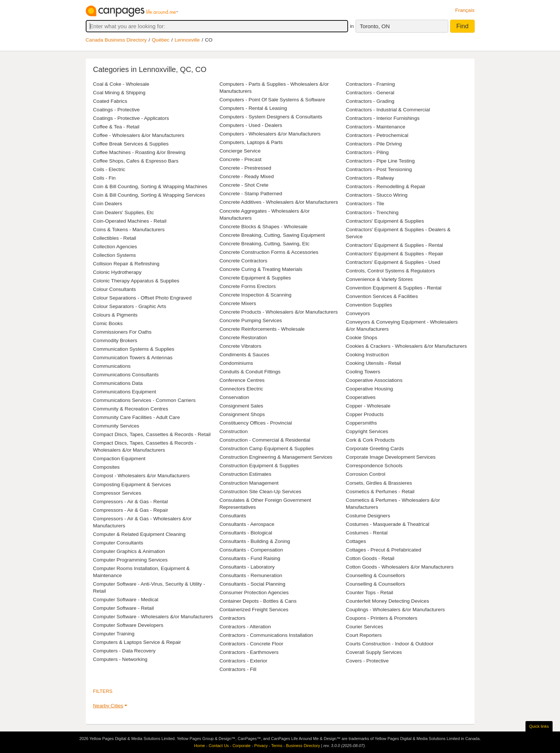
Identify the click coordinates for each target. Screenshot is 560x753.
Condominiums (236, 363)
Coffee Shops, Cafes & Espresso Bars (136, 161)
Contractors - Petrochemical (377, 135)
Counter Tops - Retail (369, 592)
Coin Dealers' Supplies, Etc (124, 212)
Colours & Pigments (115, 315)
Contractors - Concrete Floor (251, 644)
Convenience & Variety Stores (379, 279)
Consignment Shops (242, 414)
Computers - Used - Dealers (251, 125)
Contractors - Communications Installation (266, 635)
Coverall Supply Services (374, 652)
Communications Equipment (125, 392)
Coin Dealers (108, 204)
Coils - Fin (104, 178)
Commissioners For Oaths (122, 332)
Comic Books (108, 323)
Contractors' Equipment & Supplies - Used (393, 262)
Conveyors (358, 313)
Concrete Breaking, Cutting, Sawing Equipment (272, 235)
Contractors (232, 618)
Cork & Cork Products (370, 440)
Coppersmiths (361, 423)
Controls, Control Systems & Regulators (390, 271)
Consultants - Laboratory (247, 567)
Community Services (116, 426)
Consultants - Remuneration (251, 575)
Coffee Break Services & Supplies (131, 144)
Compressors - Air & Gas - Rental (131, 502)
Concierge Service (240, 151)
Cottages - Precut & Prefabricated (384, 550)
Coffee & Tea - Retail (116, 127)
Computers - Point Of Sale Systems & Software (272, 100)
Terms (277, 746)
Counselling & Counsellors (375, 575)
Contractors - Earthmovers (249, 652)
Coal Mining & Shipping (119, 93)
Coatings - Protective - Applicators (131, 118)
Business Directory (303, 746)
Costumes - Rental (367, 533)
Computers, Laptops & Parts (251, 142)
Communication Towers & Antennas (133, 358)
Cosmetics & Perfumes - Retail (380, 492)
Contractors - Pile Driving (374, 144)
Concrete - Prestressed (245, 168)
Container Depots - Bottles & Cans (258, 601)
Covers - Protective (367, 661)
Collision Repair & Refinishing (126, 264)
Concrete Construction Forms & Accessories (269, 252)
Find (462, 26)
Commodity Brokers (115, 341)
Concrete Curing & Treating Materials (261, 269)
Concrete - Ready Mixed (247, 176)
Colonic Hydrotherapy (117, 272)
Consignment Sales (241, 406)
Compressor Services (117, 493)
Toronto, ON (375, 26)
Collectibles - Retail (115, 238)
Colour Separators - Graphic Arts (130, 306)
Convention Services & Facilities (382, 296)
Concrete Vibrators (240, 346)
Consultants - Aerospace (247, 524)
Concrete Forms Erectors (248, 286)
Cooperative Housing (369, 389)
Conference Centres (242, 380)
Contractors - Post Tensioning (379, 169)
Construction (233, 431)
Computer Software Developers (128, 625)
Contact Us (219, 746)
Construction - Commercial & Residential (265, 440)
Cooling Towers (363, 372)
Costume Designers (368, 516)
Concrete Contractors (243, 261)
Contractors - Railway (370, 178)
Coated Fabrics (110, 101)
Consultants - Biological (246, 533)
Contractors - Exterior (243, 661)
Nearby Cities (108, 706)
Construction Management (249, 483)
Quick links (539, 726)
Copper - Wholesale (368, 406)
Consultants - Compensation (251, 550)
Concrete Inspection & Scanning (255, 295)
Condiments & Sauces (244, 355)
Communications (112, 366)
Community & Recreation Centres (131, 409)
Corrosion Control (366, 474)
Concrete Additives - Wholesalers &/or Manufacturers (279, 202)
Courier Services (364, 627)
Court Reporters (364, 635)
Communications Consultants (126, 375)
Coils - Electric (109, 169)
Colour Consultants (115, 289)
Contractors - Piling (367, 152)
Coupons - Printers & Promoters (382, 618)
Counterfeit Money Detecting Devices (387, 601)
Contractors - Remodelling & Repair (386, 186)
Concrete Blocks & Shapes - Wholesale (263, 227)
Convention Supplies (369, 305)
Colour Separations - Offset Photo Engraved (143, 298)
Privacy (261, 746)
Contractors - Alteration (245, 627)
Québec (161, 40)
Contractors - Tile (365, 204)
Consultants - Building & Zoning (255, 541)
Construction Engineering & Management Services (276, 457)
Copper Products (365, 414)
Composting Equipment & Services (132, 484)
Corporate (241, 746)
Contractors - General (370, 93)
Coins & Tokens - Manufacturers (129, 230)
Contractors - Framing (370, 84)
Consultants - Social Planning (252, 584)
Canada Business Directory (116, 40)
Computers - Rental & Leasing (253, 108)
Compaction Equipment (119, 459)
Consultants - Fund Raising (250, 558)
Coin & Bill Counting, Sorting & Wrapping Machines (150, 186)
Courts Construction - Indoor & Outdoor (390, 644)
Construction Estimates (245, 474)
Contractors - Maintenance (376, 127)
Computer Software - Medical (126, 600)
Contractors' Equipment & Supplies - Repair (395, 254)
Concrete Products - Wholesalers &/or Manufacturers (279, 312)
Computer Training (114, 634)
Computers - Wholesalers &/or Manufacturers (270, 134)
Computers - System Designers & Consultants (271, 117)
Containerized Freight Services (254, 610)
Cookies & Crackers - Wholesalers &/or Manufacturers (406, 346)
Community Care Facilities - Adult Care (137, 417)
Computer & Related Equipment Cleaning (139, 534)
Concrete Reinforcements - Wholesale (262, 329)
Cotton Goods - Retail (370, 558)
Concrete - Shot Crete (244, 185)
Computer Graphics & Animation (129, 551)
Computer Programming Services (130, 560)
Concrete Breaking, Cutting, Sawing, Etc (264, 244)
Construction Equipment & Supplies (259, 466)
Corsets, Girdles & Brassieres (379, 483)
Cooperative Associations (374, 380)
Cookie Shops (362, 338)
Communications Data (118, 383)
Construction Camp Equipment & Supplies (266, 448)
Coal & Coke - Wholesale (121, 84)
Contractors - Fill (238, 669)
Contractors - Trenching (372, 212)
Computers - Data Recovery (124, 651)
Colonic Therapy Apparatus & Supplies (136, 281)
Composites (107, 467)
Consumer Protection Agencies (254, 592)
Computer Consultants (118, 543)
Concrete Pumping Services (251, 320)
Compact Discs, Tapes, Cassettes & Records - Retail (152, 434)
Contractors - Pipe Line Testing (380, 161)
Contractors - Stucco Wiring (377, 195)
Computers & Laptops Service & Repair (137, 642)
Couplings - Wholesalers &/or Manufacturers (395, 610)
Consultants (233, 516)
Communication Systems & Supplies (134, 349)
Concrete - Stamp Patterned (251, 194)
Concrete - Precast (240, 159)
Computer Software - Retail (124, 608)
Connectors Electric (241, 389)
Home (199, 746)
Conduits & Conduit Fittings (250, 372)
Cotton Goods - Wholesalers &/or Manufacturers (400, 567)
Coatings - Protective (117, 110)
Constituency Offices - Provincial (256, 423)
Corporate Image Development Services (391, 457)
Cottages (356, 541)
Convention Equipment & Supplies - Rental (394, 288)
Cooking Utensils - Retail (374, 363)
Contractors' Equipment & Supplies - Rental (394, 245)
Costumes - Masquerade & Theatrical (388, 524)
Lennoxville (187, 40)
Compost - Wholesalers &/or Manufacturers (142, 476)
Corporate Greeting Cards (375, 448)
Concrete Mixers (238, 303)
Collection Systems (115, 255)
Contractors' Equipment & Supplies (385, 221)
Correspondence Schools (374, 466)
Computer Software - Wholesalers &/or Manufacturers (153, 617)
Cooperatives (361, 397)
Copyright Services (367, 431)
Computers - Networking (120, 659)
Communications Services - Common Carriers (144, 400)
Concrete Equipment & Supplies (255, 278)
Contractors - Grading (370, 101)
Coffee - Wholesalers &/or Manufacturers (139, 135)
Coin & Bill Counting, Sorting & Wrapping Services (149, 195)
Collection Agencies (115, 247)
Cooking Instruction (367, 355)
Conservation (234, 397)
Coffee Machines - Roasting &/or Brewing (139, 152)
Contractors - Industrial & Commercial (388, 110)
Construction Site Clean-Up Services (260, 492)
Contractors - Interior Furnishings (383, 118)
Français (465, 10)
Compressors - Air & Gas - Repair (131, 510)
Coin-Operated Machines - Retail (130, 221)
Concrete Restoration (243, 338)
